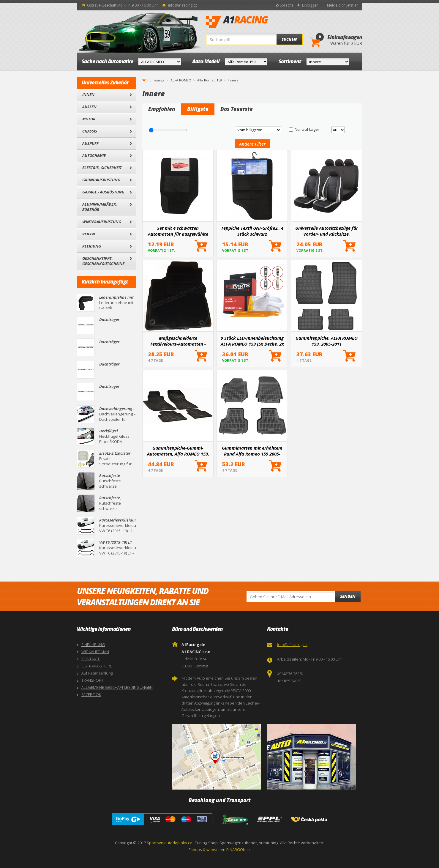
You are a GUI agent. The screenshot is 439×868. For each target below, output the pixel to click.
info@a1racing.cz (183, 5)
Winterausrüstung (102, 222)
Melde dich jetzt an (343, 5)
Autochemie (94, 155)
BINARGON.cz (238, 850)
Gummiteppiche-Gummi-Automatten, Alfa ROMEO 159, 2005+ (178, 451)
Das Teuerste (237, 109)
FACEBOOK (91, 694)
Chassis (90, 131)
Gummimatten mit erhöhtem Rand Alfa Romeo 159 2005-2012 (252, 451)
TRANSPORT (92, 680)
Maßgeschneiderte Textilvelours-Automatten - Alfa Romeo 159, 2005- (178, 341)
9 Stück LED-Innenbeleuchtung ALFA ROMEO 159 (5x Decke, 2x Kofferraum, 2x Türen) (252, 341)
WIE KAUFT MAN (95, 652)
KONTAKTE (91, 659)
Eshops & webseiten (207, 850)
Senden (348, 596)
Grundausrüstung (101, 180)
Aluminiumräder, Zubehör (100, 207)
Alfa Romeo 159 (210, 80)
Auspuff (90, 143)
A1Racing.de (257, 22)
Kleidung (92, 246)
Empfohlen (162, 109)
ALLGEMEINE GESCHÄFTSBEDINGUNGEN (117, 687)
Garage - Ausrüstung (103, 192)
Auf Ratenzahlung (97, 673)
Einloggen (310, 5)
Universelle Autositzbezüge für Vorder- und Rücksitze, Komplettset (327, 231)
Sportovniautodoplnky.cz (169, 843)
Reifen (89, 234)
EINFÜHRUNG (93, 645)
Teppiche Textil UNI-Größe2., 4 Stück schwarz (252, 231)
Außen (89, 107)
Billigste (198, 109)
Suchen (289, 39)
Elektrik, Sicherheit (102, 168)
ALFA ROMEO (181, 80)
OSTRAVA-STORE (97, 666)
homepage (156, 80)
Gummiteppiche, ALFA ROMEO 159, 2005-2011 (327, 341)
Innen (88, 94)
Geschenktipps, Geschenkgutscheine (103, 261)
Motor (89, 119)
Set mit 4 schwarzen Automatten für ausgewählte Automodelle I (178, 231)
